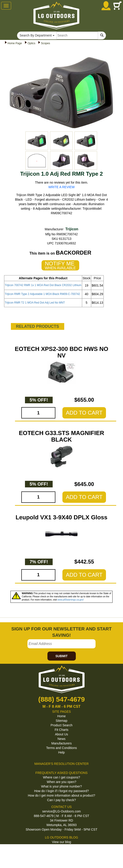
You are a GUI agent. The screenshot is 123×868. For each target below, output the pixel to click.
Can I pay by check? (62, 800)
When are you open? (61, 782)
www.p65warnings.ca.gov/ (71, 600)
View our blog (62, 842)
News (61, 739)
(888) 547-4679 (61, 699)
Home (61, 716)
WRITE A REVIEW (61, 187)
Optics (31, 43)
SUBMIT (61, 656)
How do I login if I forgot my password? (61, 791)
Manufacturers (61, 743)
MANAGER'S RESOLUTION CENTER (61, 764)
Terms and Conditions (61, 748)
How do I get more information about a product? (62, 795)
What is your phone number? (61, 786)
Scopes (45, 43)
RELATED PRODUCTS (37, 326)
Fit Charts (62, 730)
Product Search (62, 725)
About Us (61, 734)
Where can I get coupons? (61, 777)
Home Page (15, 43)
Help (62, 752)
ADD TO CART (84, 413)
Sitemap (61, 721)
